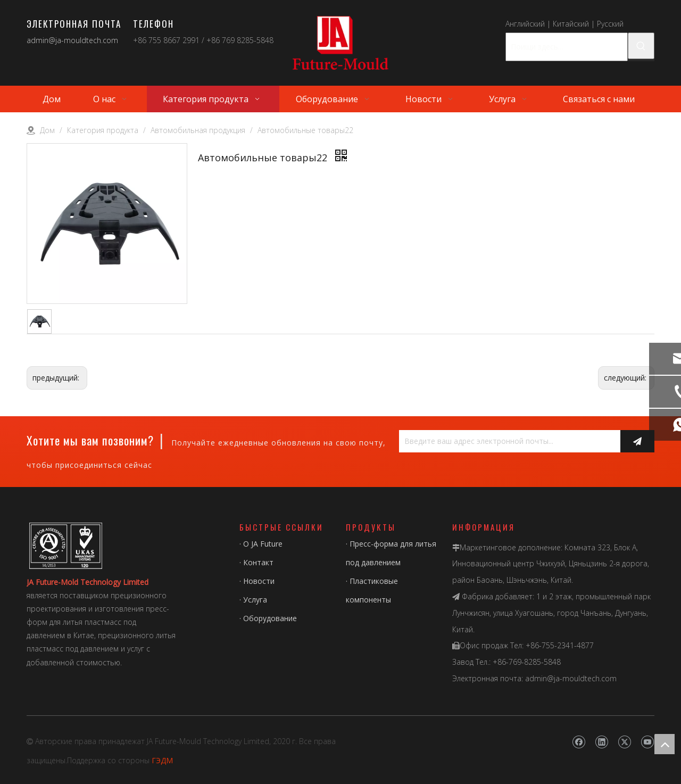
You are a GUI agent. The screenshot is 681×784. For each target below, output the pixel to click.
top (665, 744)
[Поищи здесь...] (567, 47)
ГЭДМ (162, 760)
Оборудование (270, 618)
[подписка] (637, 441)
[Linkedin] (601, 742)
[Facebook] (579, 742)
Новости (259, 581)
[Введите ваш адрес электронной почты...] (507, 441)
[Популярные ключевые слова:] (641, 46)
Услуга (255, 600)
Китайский (571, 24)
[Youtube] (647, 742)
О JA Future (263, 544)
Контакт (258, 562)
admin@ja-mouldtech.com (72, 40)
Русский (610, 24)
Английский (525, 24)
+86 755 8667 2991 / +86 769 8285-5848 (203, 40)
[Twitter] (624, 742)
